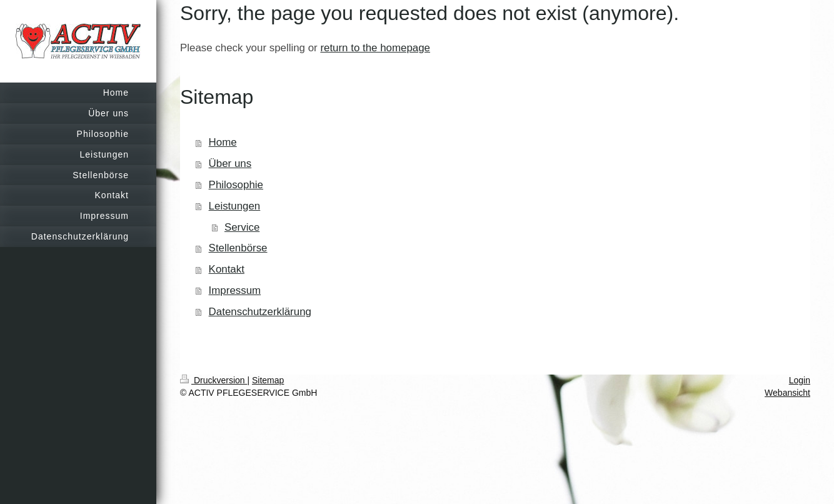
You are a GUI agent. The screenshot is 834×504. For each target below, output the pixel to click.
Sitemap (268, 380)
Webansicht (787, 393)
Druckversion (214, 380)
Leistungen (235, 206)
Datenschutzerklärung (260, 312)
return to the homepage (375, 48)
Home (223, 142)
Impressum (235, 290)
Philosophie (236, 185)
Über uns (230, 164)
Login (800, 380)
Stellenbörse (238, 248)
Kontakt (227, 269)
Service (242, 227)
